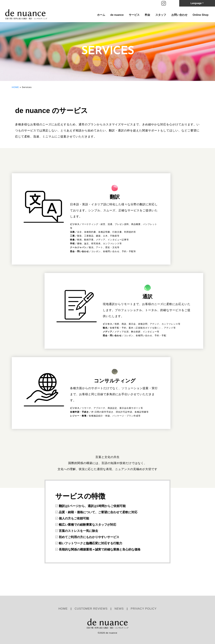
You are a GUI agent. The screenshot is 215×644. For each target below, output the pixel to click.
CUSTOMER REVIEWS (91, 609)
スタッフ (161, 15)
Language (196, 3)
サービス (134, 15)
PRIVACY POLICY (144, 609)
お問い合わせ (179, 15)
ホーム (101, 15)
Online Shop (201, 15)
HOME (15, 87)
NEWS (119, 609)
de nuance (117, 15)
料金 (147, 15)
